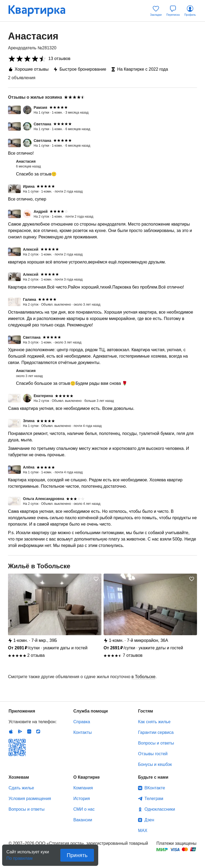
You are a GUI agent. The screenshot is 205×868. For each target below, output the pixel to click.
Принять (77, 855)
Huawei (29, 731)
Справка (82, 722)
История (82, 799)
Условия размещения (30, 799)
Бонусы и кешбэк (155, 764)
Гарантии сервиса (156, 732)
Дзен (149, 820)
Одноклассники (160, 809)
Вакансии (83, 820)
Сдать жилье (21, 788)
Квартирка (41, 11)
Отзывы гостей (153, 754)
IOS (11, 731)
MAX (143, 831)
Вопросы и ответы (156, 743)
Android (20, 731)
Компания (83, 788)
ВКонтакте (155, 788)
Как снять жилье (154, 722)
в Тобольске (144, 677)
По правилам (19, 857)
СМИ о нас (84, 809)
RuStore (38, 731)
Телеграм (154, 799)
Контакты (83, 732)
